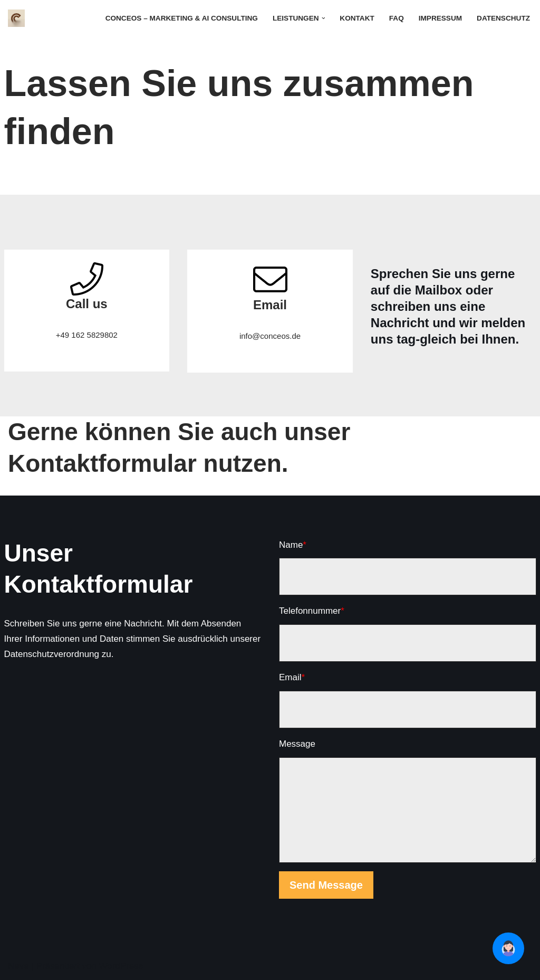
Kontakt (357, 18)
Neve (18, 966)
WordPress (121, 966)
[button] (324, 18)
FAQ (397, 18)
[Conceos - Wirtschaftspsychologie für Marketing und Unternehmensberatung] (19, 18)
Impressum (440, 18)
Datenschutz (503, 18)
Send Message (326, 885)
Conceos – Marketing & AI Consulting (182, 18)
